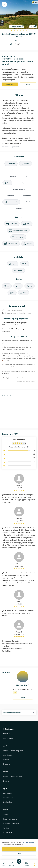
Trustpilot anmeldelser (11, 823)
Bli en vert (7, 781)
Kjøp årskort (10, 84)
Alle (19, 661)
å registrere (7, 764)
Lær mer (28, 84)
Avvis (19, 853)
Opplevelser (8, 802)
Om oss (6, 814)
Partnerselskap (9, 832)
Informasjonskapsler (28, 842)
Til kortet (6, 760)
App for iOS (7, 734)
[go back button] (4, 4)
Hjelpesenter (8, 793)
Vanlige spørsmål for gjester (13, 751)
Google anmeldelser (10, 819)
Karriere (6, 828)
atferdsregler (8, 755)
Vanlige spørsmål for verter (13, 776)
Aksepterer (19, 849)
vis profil (23, 698)
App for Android (9, 738)
